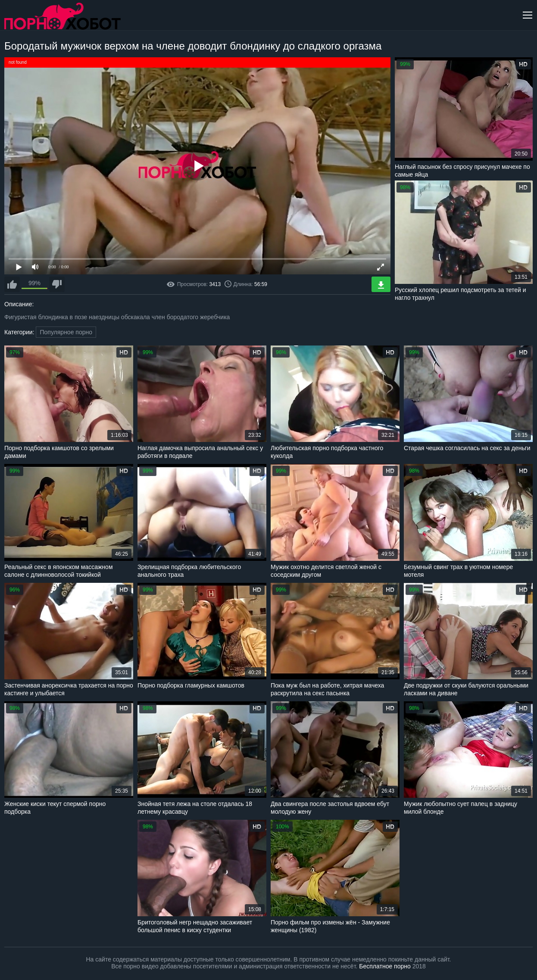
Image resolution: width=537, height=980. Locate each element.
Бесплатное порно (385, 966)
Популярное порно (66, 332)
